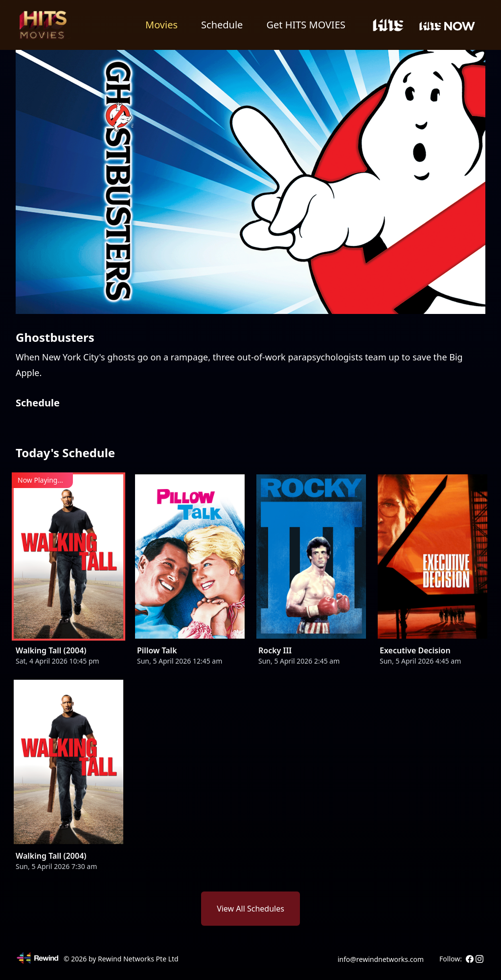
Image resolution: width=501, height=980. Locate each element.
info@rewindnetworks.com (381, 959)
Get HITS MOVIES (306, 25)
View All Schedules (250, 909)
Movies (161, 25)
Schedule (222, 25)
